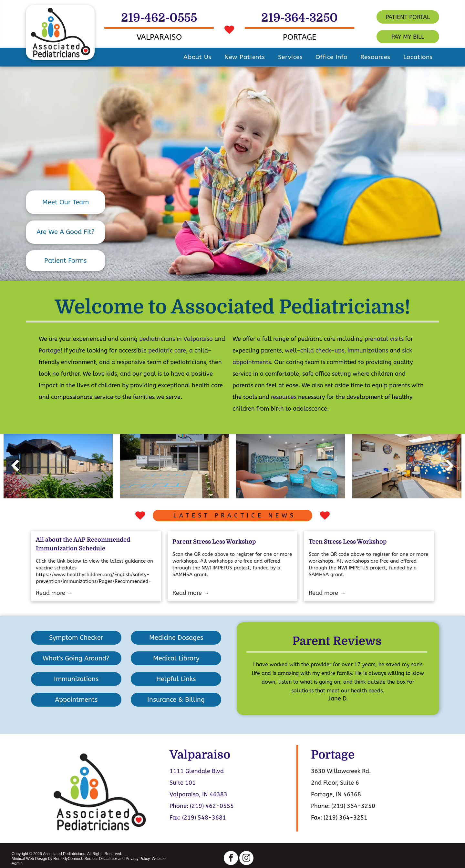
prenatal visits (384, 339)
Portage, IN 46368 (336, 794)
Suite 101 (183, 783)
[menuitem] (197, 57)
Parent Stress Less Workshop (214, 542)
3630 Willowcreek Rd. (341, 771)
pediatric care (167, 351)
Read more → (54, 593)
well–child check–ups (315, 351)
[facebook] (231, 859)
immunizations (368, 351)
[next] (450, 466)
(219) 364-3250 (353, 806)
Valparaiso (198, 339)
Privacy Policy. (138, 859)
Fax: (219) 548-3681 (198, 818)
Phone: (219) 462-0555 (202, 806)
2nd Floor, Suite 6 (335, 783)
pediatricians (157, 339)
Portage (50, 351)
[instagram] (246, 859)
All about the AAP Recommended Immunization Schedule (83, 544)
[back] (15, 466)
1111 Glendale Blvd (197, 771)
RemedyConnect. (68, 859)
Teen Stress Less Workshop (348, 542)
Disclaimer (108, 859)
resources (284, 397)
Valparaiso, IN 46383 (198, 794)
